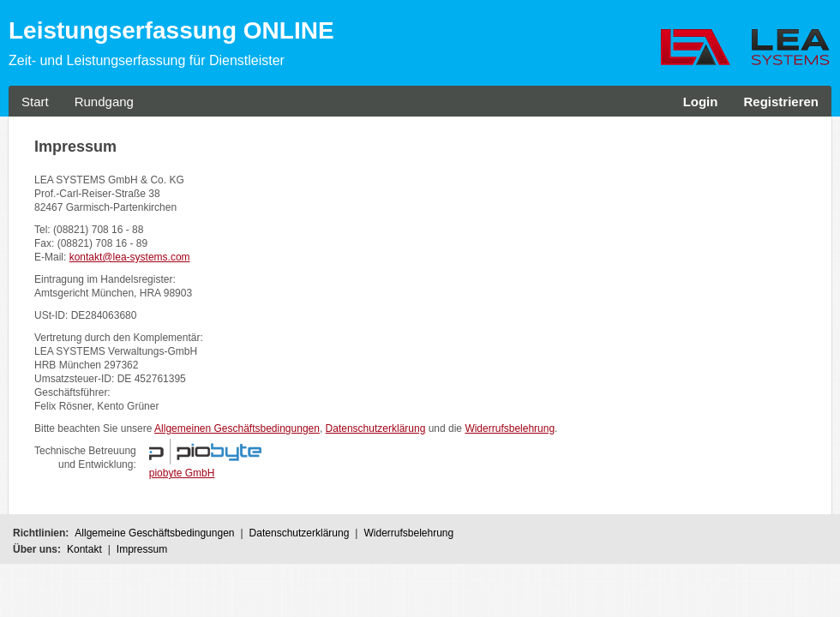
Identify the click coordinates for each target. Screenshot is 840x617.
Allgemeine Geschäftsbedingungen (154, 533)
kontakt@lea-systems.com (130, 257)
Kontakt (84, 549)
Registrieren (781, 102)
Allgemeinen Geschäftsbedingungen (237, 428)
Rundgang (104, 102)
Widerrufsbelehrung (510, 428)
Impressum (142, 549)
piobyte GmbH (182, 473)
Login (701, 102)
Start (35, 102)
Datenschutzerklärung (376, 428)
